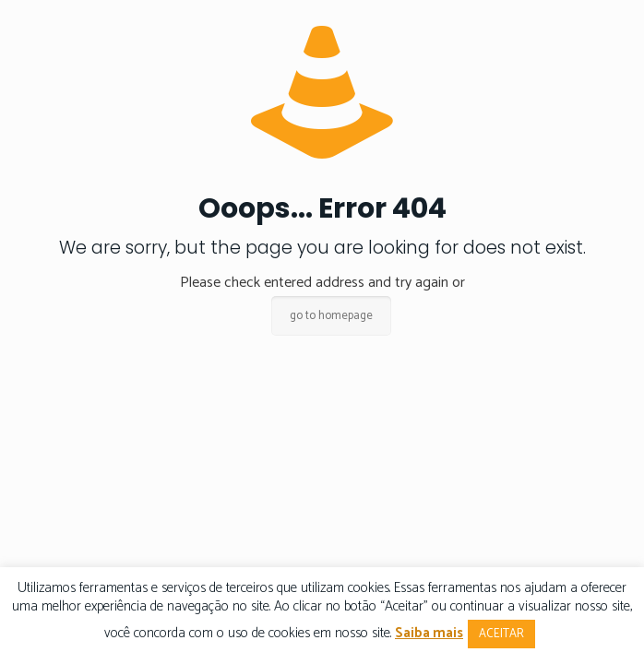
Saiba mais (429, 633)
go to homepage (331, 316)
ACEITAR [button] (501, 634)
